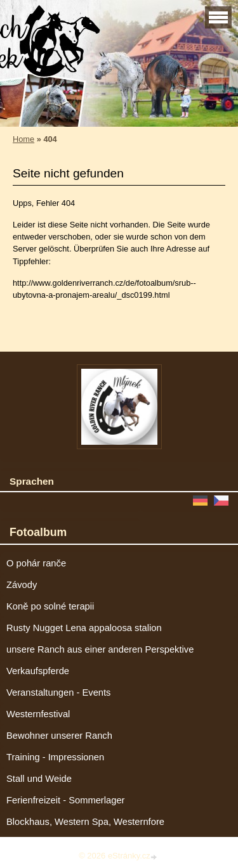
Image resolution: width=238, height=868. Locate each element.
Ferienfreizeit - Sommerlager (66, 800)
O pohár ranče (36, 563)
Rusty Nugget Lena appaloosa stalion (84, 628)
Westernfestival (38, 714)
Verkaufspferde (38, 671)
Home (23, 139)
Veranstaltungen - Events (58, 692)
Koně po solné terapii (50, 606)
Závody (22, 585)
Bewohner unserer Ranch (59, 736)
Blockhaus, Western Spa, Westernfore (85, 822)
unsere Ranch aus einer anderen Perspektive (100, 649)
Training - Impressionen (55, 757)
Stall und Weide (39, 779)
